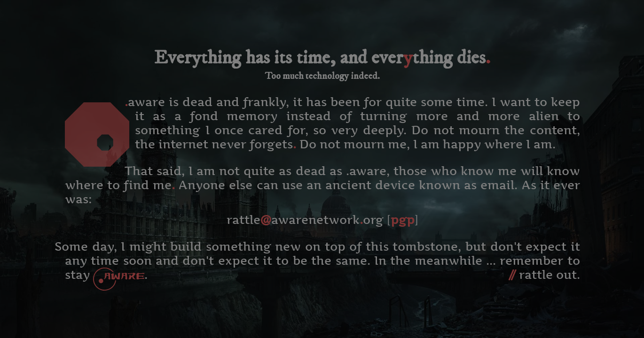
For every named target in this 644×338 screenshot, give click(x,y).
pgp (403, 220)
